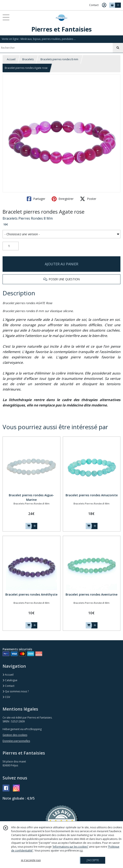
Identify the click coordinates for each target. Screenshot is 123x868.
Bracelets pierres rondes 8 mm (59, 59)
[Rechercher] (118, 48)
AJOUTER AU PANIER (61, 264)
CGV (6, 697)
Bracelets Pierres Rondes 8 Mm (28, 218)
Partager (36, 199)
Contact (94, 5)
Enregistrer (63, 199)
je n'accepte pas (31, 860)
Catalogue (10, 680)
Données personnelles (16, 741)
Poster (88, 199)
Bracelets (28, 59)
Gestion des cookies (15, 735)
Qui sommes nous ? (16, 691)
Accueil (11, 59)
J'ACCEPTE (93, 860)
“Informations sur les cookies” (70, 847)
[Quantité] (11, 246)
